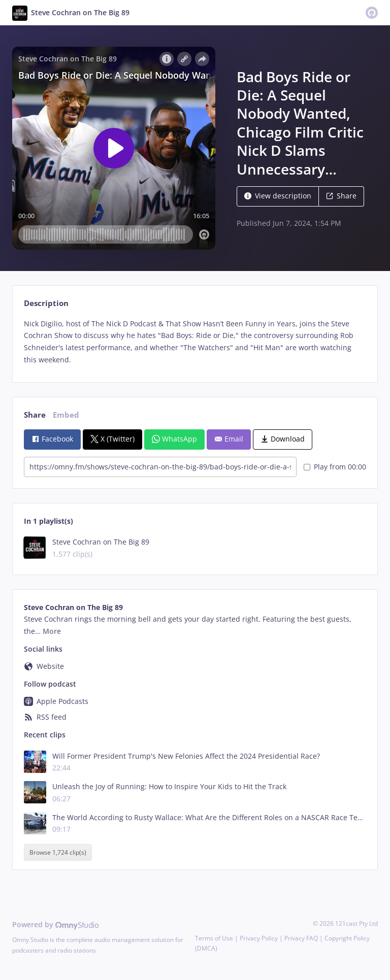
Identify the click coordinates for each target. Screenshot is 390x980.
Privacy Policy (259, 938)
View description (278, 196)
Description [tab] (46, 303)
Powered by (56, 924)
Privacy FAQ (301, 938)
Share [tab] (35, 415)
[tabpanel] (195, 342)
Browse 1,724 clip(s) (58, 852)
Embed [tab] (66, 415)
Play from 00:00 (335, 467)
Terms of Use (214, 938)
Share (341, 196)
